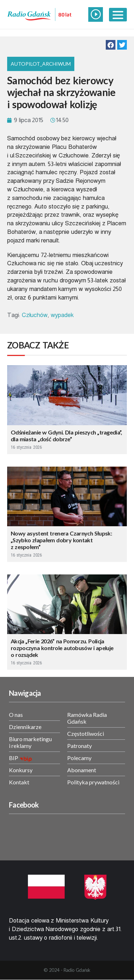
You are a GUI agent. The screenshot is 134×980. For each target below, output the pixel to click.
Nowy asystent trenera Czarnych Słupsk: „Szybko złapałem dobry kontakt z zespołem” (61, 540)
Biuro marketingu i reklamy (30, 742)
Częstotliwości (86, 733)
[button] (111, 45)
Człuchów (35, 315)
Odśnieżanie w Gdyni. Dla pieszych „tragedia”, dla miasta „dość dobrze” (66, 436)
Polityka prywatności (93, 782)
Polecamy (79, 758)
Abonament (82, 770)
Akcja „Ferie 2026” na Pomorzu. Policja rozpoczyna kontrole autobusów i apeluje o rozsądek (62, 648)
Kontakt (19, 782)
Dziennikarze (25, 727)
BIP (14, 758)
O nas (16, 715)
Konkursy (21, 770)
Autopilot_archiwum (41, 64)
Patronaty (80, 746)
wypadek (62, 315)
